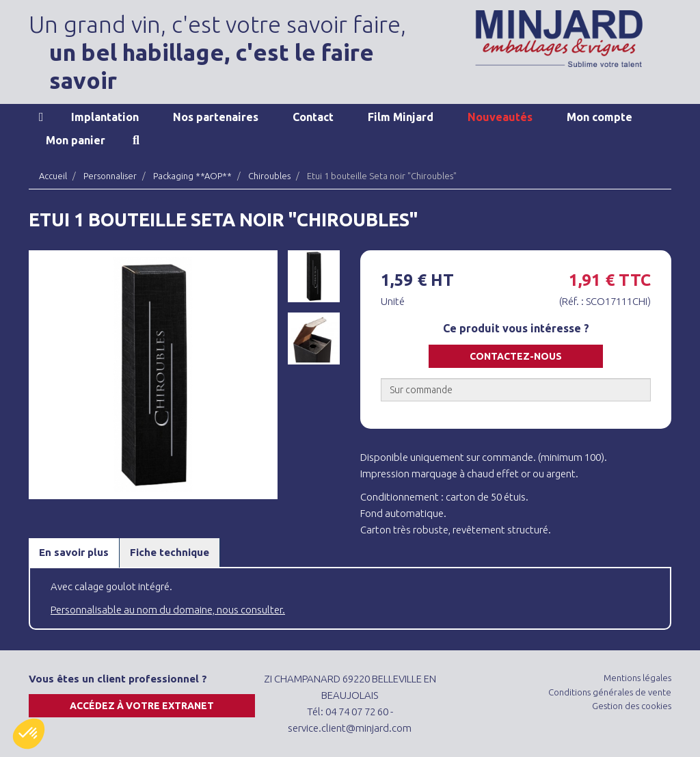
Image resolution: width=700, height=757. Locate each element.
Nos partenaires (216, 117)
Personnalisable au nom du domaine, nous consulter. (168, 610)
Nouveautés (500, 117)
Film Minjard (401, 117)
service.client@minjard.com (350, 728)
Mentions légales (637, 678)
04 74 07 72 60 (357, 712)
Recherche (136, 140)
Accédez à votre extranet (142, 706)
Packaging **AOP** (192, 176)
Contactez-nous (516, 356)
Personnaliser (110, 176)
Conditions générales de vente (610, 692)
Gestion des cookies (632, 706)
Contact (313, 117)
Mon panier (76, 140)
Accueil (41, 117)
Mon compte (600, 117)
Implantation (105, 117)
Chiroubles (269, 176)
